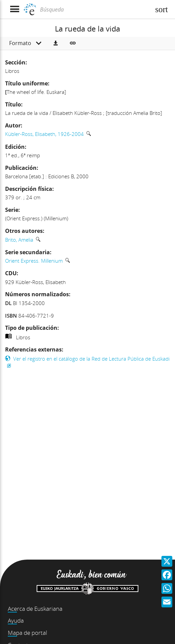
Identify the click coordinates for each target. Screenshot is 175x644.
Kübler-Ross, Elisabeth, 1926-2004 (44, 134)
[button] (56, 43)
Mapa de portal (27, 633)
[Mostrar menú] (14, 9)
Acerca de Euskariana (35, 609)
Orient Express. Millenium (34, 261)
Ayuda (16, 620)
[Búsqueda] (95, 9)
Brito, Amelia (19, 240)
